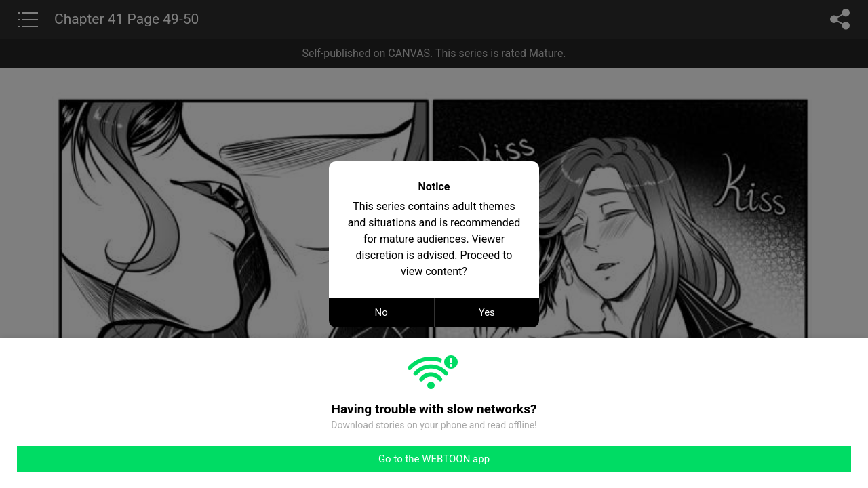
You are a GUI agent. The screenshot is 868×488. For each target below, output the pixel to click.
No (381, 312)
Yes (487, 312)
